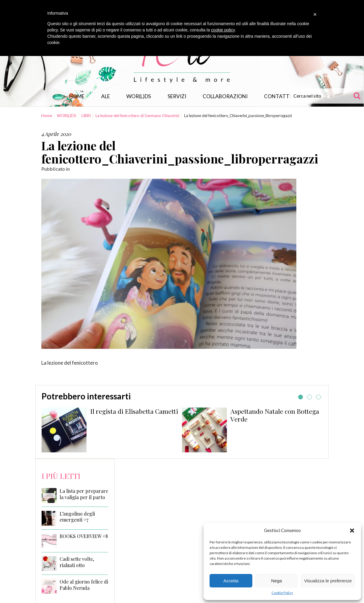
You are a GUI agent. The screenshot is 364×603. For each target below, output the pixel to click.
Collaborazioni (225, 96)
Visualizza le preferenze (328, 581)
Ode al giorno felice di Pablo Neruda (84, 585)
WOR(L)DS (139, 96)
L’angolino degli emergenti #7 (77, 517)
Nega (277, 581)
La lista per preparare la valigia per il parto (84, 494)
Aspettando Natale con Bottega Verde (275, 415)
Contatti (277, 96)
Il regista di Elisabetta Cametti (134, 411)
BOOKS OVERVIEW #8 (84, 536)
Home (77, 96)
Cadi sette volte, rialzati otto (77, 562)
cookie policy (223, 30)
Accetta (231, 581)
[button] (352, 531)
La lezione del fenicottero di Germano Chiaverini (137, 116)
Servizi (177, 96)
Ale (106, 96)
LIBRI (86, 116)
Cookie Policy (282, 593)
